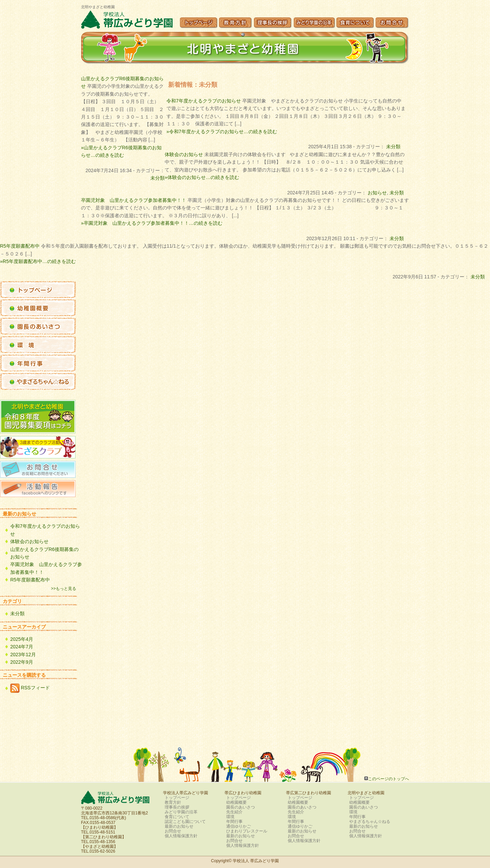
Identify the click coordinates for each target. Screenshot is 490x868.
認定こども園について (185, 822)
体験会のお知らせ (184, 154)
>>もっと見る (64, 589)
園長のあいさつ (241, 807)
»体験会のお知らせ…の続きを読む (202, 177)
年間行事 (234, 822)
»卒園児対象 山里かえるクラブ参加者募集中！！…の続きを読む (152, 223)
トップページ (177, 798)
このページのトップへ (389, 779)
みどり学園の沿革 (181, 812)
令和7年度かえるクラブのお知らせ (204, 101)
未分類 (393, 147)
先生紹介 (234, 812)
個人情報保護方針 (181, 836)
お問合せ (173, 831)
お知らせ (377, 193)
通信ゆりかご (239, 826)
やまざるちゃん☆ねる (370, 822)
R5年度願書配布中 (20, 246)
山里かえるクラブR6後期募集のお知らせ (44, 553)
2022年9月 (22, 662)
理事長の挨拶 (177, 807)
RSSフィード (30, 688)
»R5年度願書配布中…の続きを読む (38, 261)
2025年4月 (22, 639)
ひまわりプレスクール (247, 831)
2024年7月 (22, 647)
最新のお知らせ (179, 826)
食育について (177, 817)
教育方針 (173, 802)
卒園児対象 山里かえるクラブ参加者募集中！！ (134, 200)
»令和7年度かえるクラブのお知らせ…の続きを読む (222, 132)
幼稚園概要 (236, 802)
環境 (230, 817)
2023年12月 (23, 655)
